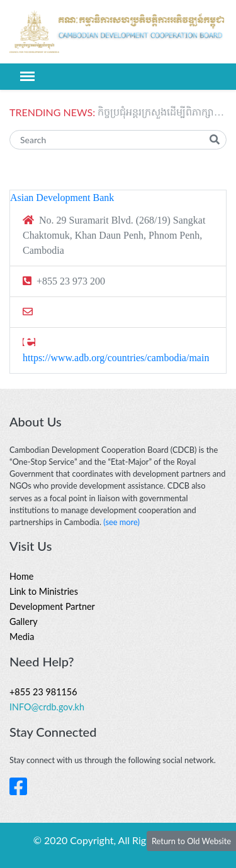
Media (22, 637)
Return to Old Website (191, 841)
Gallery (24, 621)
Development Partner (52, 606)
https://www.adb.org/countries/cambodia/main (116, 358)
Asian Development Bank (62, 198)
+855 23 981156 (43, 692)
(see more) (121, 522)
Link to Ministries (44, 591)
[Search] (118, 140)
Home (21, 576)
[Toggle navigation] (27, 76)
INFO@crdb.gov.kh (47, 707)
